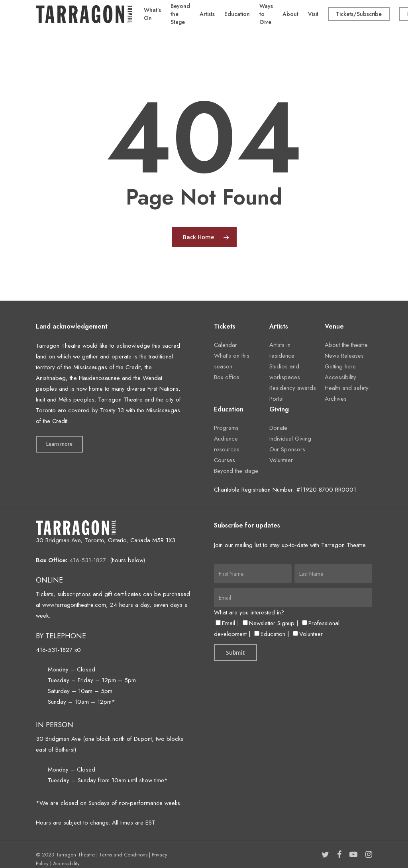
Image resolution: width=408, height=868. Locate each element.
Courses (225, 460)
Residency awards (293, 388)
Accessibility (340, 377)
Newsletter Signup (269, 623)
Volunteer (281, 460)
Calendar (226, 345)
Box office (227, 377)
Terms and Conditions (123, 855)
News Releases (344, 356)
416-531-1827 (88, 560)
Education (270, 634)
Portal (277, 399)
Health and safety (347, 388)
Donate (278, 428)
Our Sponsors (287, 449)
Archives (336, 399)
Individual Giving (290, 439)
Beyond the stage (236, 471)
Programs (226, 428)
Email (225, 623)
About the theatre (346, 345)
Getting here (340, 366)
